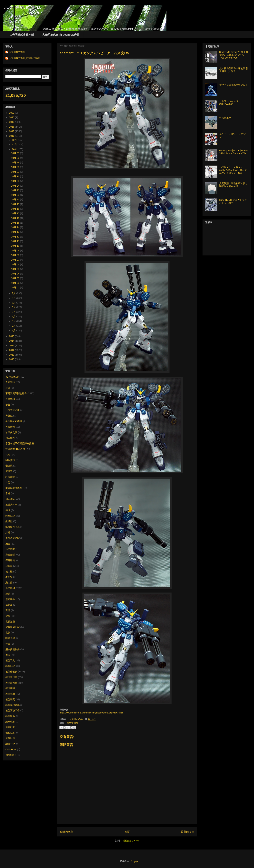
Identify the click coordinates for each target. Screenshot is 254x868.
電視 (8, 616)
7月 (14, 303)
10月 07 (16, 260)
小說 (8, 388)
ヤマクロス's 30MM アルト (234, 85)
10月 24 (16, 186)
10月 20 (16, 199)
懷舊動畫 (10, 727)
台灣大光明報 (13, 410)
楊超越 (9, 605)
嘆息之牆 (10, 638)
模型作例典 (72, 723)
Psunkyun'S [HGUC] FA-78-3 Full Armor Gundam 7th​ (234, 152)
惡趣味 (9, 566)
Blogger (135, 861)
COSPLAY (11, 749)
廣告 (8, 655)
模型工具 (10, 660)
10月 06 (16, 264)
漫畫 (8, 644)
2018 (12, 127)
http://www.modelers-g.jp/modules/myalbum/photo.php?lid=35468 (92, 713)
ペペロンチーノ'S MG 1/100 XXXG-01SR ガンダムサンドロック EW (233, 170)
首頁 (127, 832)
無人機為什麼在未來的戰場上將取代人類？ (234, 70)
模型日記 (10, 666)
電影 (8, 633)
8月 (14, 298)
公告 (8, 405)
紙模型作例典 (13, 527)
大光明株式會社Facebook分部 (61, 35)
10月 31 (16, 153)
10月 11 (16, 241)
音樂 (8, 493)
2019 (12, 122)
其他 (8, 455)
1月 (14, 330)
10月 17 (16, 213)
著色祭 (9, 577)
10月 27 (16, 172)
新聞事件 (10, 599)
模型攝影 (10, 716)
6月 (14, 307)
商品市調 (10, 549)
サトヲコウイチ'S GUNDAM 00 (229, 103)
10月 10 (16, 246)
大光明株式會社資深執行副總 (24, 58)
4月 (14, 317)
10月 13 (16, 232)
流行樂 (9, 471)
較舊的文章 (188, 832)
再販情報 (10, 427)
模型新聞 (10, 699)
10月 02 (16, 283)
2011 (12, 355)
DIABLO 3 (11, 755)
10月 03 (16, 278)
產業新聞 (10, 555)
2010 (12, 359)
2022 (12, 113)
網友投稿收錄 (13, 649)
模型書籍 (10, 688)
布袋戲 (9, 416)
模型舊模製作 (13, 710)
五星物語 (10, 399)
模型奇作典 (11, 677)
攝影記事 (10, 733)
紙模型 (9, 521)
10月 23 (16, 190)
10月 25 (16, 181)
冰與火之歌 (11, 432)
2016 (12, 136)
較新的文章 (66, 832)
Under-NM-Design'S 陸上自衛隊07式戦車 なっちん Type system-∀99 (234, 55)
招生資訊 (10, 460)
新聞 (8, 594)
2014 (12, 341)
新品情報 (10, 588)
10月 (15, 149)
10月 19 (16, 204)
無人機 (9, 571)
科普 (8, 482)
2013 (12, 346)
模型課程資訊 (13, 705)
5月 (14, 312)
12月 (15, 140)
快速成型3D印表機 (15, 449)
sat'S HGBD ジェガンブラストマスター (233, 201)
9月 (14, 293)
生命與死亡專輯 (14, 421)
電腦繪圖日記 (13, 627)
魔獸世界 (10, 738)
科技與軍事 (225, 118)
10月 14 (16, 227)
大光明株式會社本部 (22, 35)
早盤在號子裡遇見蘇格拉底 (20, 443)
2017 (12, 131)
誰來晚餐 (10, 722)
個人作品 (10, 499)
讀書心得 (10, 744)
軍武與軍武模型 (14, 488)
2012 (12, 350)
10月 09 (16, 251)
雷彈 (8, 610)
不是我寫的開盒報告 (16, 393)
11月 (15, 145)
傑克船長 (10, 560)
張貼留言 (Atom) (131, 841)
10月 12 (16, 237)
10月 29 (16, 163)
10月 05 (16, 269)
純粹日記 (10, 516)
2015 (12, 336)
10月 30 (16, 158)
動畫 (8, 544)
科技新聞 (10, 477)
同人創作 (10, 438)
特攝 (8, 510)
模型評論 (10, 694)
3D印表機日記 (13, 377)
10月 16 (16, 218)
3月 (14, 321)
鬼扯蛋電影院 (13, 538)
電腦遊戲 (10, 622)
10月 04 (16, 274)
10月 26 (16, 176)
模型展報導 (11, 683)
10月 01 (16, 288)
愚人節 (9, 583)
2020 (12, 117)
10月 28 (16, 167)
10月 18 (16, 209)
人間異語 (10, 382)
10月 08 (16, 255)
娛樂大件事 (11, 505)
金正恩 (9, 466)
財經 (8, 532)
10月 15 (16, 223)
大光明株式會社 (77, 719)
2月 (14, 326)
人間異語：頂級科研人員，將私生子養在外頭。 (234, 185)
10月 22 (16, 195)
